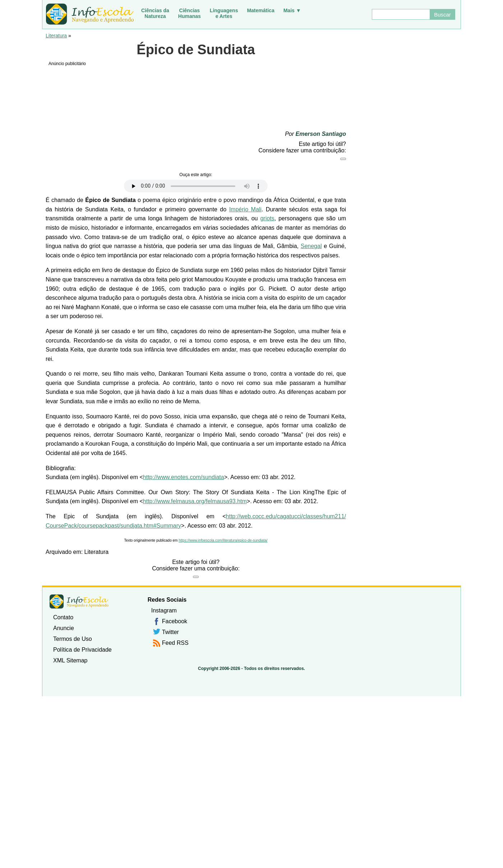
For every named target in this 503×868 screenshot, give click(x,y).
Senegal (311, 246)
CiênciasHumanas (190, 13)
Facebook (175, 621)
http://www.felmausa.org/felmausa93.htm (195, 501)
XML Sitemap (70, 660)
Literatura (56, 36)
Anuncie (64, 628)
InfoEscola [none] (79, 601)
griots (267, 218)
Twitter (170, 632)
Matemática (260, 10)
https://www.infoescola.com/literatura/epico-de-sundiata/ (223, 540)
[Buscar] (401, 14)
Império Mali (245, 209)
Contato (63, 617)
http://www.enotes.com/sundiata (184, 477)
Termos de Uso (73, 639)
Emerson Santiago (321, 134)
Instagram (164, 610)
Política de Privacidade (82, 650)
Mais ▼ (292, 10)
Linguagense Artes (224, 13)
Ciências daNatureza (155, 13)
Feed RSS (175, 643)
